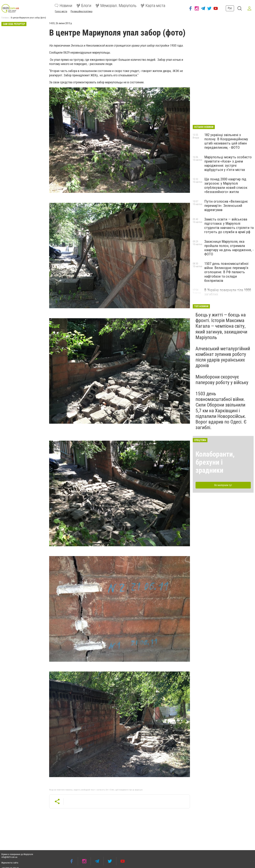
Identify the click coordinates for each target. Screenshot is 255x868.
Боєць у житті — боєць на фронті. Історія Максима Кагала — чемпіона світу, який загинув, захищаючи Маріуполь (221, 326)
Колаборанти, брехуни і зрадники (215, 462)
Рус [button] (230, 8)
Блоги (84, 6)
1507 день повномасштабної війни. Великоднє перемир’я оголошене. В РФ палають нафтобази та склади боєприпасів (226, 272)
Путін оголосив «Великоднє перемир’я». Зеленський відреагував (226, 206)
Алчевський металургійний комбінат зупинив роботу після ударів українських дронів (223, 357)
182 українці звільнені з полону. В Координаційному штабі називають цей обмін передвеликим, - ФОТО (226, 141)
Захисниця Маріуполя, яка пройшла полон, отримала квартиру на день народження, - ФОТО (229, 248)
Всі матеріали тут (223, 485)
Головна (5, 18)
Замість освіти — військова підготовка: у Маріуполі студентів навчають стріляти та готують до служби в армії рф (229, 226)
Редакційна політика (82, 11)
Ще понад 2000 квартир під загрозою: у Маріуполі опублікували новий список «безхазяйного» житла (226, 185)
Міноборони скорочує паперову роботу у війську (222, 380)
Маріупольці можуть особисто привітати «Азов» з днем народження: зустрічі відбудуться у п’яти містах (228, 163)
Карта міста (153, 6)
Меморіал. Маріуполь (116, 6)
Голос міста (61, 11)
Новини (63, 6)
